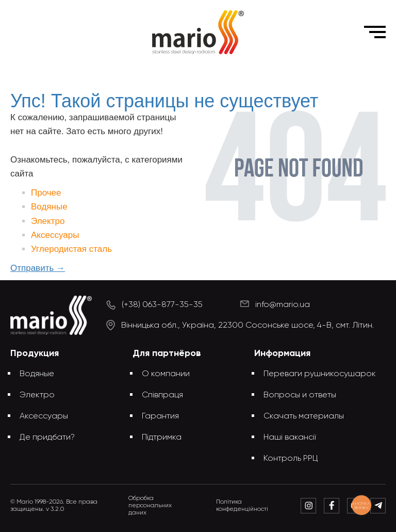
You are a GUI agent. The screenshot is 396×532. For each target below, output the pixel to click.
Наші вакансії (290, 438)
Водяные (49, 207)
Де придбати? (47, 438)
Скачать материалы (304, 416)
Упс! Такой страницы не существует (214, 71)
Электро (48, 221)
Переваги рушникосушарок (320, 374)
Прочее (46, 193)
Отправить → (38, 268)
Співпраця (162, 395)
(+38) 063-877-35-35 (162, 305)
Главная (123, 71)
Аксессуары (55, 235)
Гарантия (160, 416)
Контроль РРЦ (291, 459)
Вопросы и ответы (300, 395)
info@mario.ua (283, 305)
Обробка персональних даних (150, 506)
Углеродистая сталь (71, 249)
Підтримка (162, 438)
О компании (166, 374)
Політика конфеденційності (242, 506)
